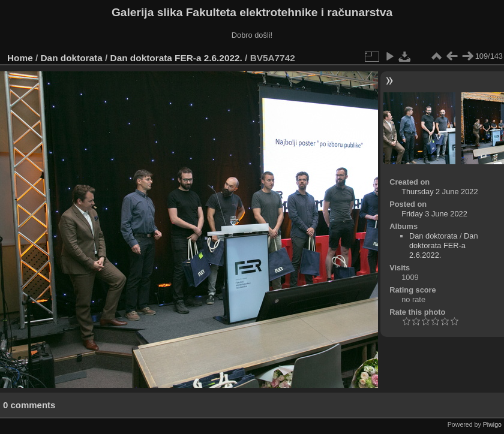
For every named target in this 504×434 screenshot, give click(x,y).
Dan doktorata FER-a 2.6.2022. (176, 58)
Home (20, 58)
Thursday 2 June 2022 (439, 192)
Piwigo (492, 424)
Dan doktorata (72, 58)
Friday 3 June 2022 (434, 214)
